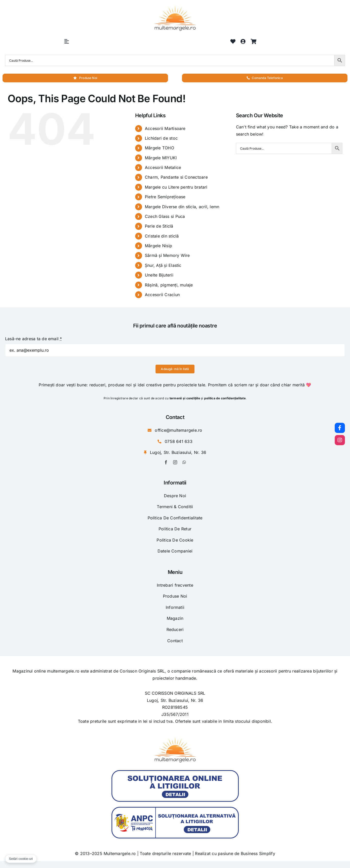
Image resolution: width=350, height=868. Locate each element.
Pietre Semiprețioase (165, 197)
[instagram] (175, 462)
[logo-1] (175, 7)
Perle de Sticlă (159, 226)
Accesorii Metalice (163, 167)
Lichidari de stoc (161, 138)
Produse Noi (175, 596)
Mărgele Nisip (158, 246)
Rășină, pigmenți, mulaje (169, 285)
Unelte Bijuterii (159, 275)
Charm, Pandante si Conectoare (176, 177)
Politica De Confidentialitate (175, 518)
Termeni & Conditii (175, 507)
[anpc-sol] (175, 772)
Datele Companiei (175, 551)
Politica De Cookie (175, 540)
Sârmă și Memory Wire (167, 255)
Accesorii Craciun (162, 295)
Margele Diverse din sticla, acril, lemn (182, 207)
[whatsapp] (184, 462)
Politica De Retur (175, 529)
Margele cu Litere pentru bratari (176, 187)
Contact (175, 641)
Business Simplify (258, 853)
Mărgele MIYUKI (161, 158)
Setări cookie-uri (21, 859)
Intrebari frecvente (175, 585)
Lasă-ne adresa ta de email (34, 339)
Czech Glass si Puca (165, 216)
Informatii (175, 607)
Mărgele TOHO (159, 148)
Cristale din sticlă (162, 236)
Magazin (175, 618)
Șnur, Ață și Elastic (163, 265)
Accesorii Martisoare (165, 128)
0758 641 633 (179, 441)
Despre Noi (175, 496)
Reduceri (175, 629)
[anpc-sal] (175, 809)
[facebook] (166, 462)
